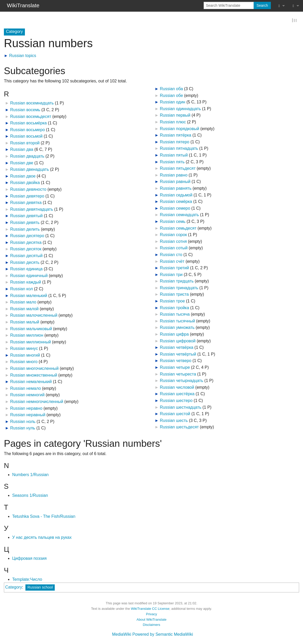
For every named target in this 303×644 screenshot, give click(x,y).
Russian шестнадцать (181, 408)
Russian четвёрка (177, 348)
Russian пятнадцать (179, 149)
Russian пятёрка (175, 135)
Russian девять (25, 223)
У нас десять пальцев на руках (42, 538)
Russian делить (25, 229)
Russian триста (174, 295)
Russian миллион (27, 335)
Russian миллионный (30, 342)
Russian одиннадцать (180, 109)
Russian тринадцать (179, 288)
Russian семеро (175, 208)
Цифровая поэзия (29, 559)
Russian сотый (174, 248)
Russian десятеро (27, 236)
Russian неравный (28, 415)
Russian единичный (29, 276)
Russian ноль (23, 422)
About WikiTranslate (151, 620)
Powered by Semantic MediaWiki (163, 635)
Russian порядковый (180, 129)
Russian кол (21, 289)
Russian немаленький (31, 382)
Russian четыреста (178, 374)
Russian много (24, 362)
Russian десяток (26, 249)
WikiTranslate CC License (150, 609)
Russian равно (174, 175)
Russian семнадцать (179, 215)
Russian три (171, 275)
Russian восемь (25, 110)
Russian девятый (26, 216)
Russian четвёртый (178, 354)
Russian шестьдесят (179, 427)
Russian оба (171, 89)
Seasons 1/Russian (30, 496)
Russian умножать (177, 328)
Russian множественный (34, 375)
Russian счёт (172, 261)
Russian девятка (26, 203)
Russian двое (23, 176)
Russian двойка (25, 183)
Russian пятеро (174, 142)
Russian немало (25, 389)
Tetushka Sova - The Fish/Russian (44, 517)
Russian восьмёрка (28, 123)
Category (14, 587)
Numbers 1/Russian (30, 475)
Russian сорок (173, 235)
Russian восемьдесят (31, 116)
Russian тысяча (175, 314)
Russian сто (171, 255)
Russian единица (26, 269)
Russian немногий (27, 395)
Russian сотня (173, 242)
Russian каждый (26, 282)
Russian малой (24, 309)
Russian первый (175, 115)
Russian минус (24, 349)
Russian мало (23, 302)
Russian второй (25, 143)
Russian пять (172, 162)
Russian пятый (174, 155)
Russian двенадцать (29, 170)
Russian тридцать (177, 281)
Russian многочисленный (34, 369)
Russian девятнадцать (32, 210)
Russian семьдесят (178, 228)
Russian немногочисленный (37, 402)
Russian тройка (174, 308)
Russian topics (23, 56)
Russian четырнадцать (181, 381)
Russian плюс (173, 122)
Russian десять (25, 263)
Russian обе (171, 96)
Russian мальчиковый (31, 329)
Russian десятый (26, 256)
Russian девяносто (28, 190)
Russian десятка (26, 243)
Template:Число (27, 580)
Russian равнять (176, 189)
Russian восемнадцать (32, 103)
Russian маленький (29, 296)
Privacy (151, 614)
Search (262, 5)
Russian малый (25, 322)
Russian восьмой (26, 136)
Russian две (22, 163)
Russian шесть (174, 421)
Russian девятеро (27, 196)
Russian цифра (174, 334)
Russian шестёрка (177, 394)
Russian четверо (175, 361)
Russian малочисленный (34, 316)
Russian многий (25, 355)
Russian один (173, 102)
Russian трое (172, 301)
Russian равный (175, 182)
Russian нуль (23, 428)
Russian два (22, 150)
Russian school (40, 588)
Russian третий (174, 268)
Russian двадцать (27, 156)
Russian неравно (26, 409)
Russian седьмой (176, 195)
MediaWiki (122, 635)
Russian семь (173, 222)
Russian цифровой (178, 341)
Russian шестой (175, 414)
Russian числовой (177, 388)
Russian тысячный (177, 321)
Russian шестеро (176, 401)
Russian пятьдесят (178, 169)
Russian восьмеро (27, 130)
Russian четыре (175, 368)
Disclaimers (152, 625)
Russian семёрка (176, 202)
